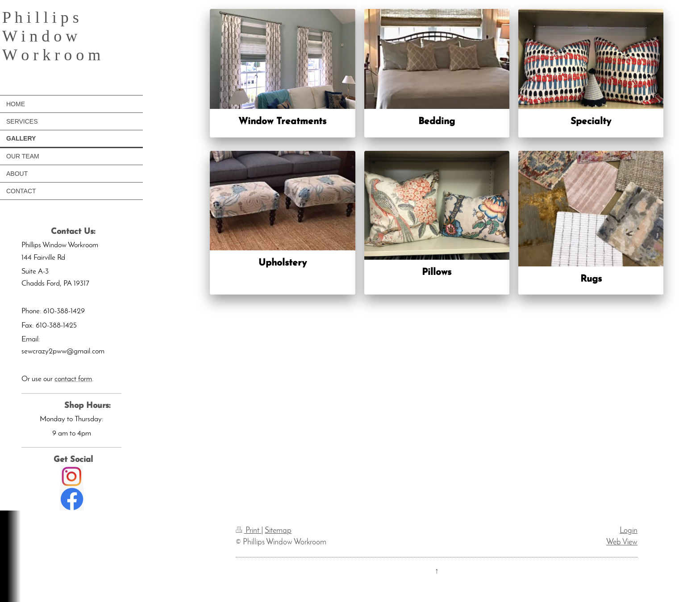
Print (248, 531)
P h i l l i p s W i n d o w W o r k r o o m (51, 36)
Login (629, 531)
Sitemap (278, 531)
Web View (622, 542)
